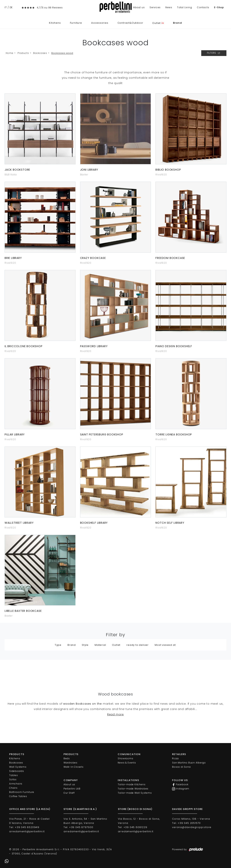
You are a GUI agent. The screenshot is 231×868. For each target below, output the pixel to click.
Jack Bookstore (17, 170)
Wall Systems (18, 767)
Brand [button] (72, 645)
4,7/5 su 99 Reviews (50, 8)
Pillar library (15, 434)
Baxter (84, 175)
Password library (94, 346)
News (169, 7)
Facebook (180, 785)
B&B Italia (11, 175)
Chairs (13, 788)
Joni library (89, 170)
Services (155, 7)
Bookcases (40, 53)
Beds (67, 758)
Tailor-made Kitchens (132, 784)
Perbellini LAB (72, 789)
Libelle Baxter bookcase (23, 611)
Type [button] (58, 645)
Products (23, 53)
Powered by (188, 850)
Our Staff (69, 793)
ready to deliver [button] (138, 645)
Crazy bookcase (93, 258)
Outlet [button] (116, 645)
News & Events (127, 763)
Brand (177, 23)
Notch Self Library (170, 523)
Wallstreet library (19, 523)
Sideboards (17, 771)
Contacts (203, 7)
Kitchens (55, 23)
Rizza (175, 758)
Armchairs (16, 784)
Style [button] (85, 645)
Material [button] (100, 645)
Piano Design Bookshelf (174, 346)
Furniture (76, 23)
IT (6, 7)
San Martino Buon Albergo (189, 763)
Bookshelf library (94, 523)
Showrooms (125, 758)
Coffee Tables (18, 796)
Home (9, 53)
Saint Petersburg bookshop (102, 434)
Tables (14, 775)
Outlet (158, 23)
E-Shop (219, 7)
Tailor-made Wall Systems (135, 793)
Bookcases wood (62, 53)
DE (11, 7)
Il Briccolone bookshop (24, 346)
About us (139, 7)
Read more (115, 714)
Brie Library (13, 258)
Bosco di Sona (181, 767)
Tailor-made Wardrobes (133, 789)
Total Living (185, 7)
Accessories (100, 23)
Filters (214, 53)
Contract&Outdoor (130, 23)
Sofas (13, 779)
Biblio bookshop (168, 170)
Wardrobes (70, 763)
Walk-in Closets (74, 767)
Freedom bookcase (170, 258)
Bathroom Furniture (22, 792)
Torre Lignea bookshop (174, 434)
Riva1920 (161, 175)
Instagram (181, 789)
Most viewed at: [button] (165, 645)
